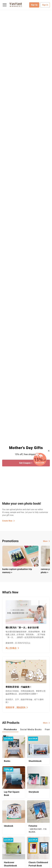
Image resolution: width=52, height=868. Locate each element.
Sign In (45, 5)
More (46, 541)
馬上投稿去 (12, 648)
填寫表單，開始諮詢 (17, 707)
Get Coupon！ (26, 463)
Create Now (8, 521)
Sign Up (34, 5)
